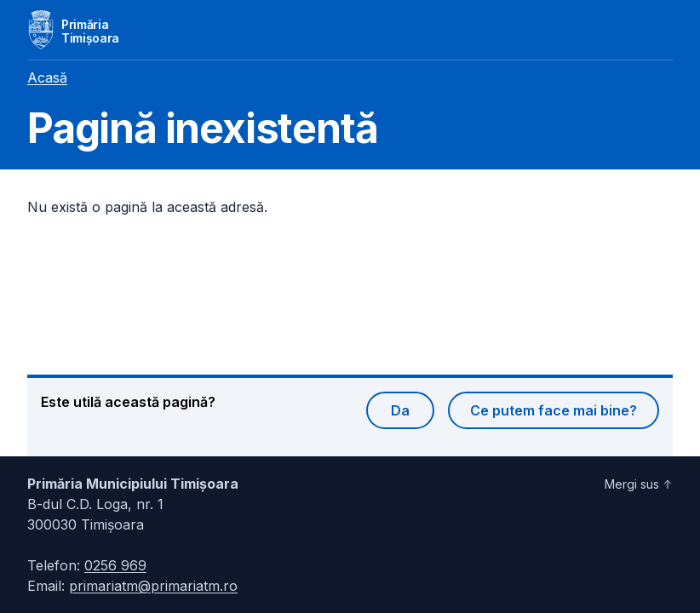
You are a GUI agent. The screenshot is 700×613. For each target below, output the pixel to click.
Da (400, 410)
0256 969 (115, 565)
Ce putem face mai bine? (554, 410)
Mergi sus (639, 484)
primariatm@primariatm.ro (153, 586)
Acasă (47, 77)
